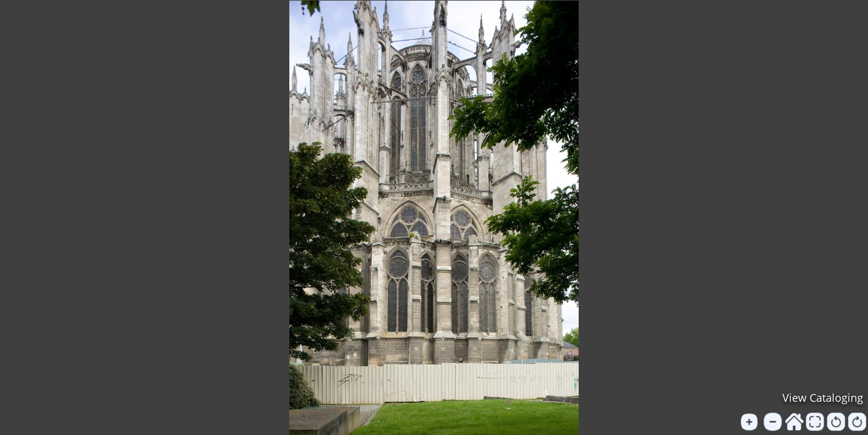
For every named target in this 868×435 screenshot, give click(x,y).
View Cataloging (823, 398)
